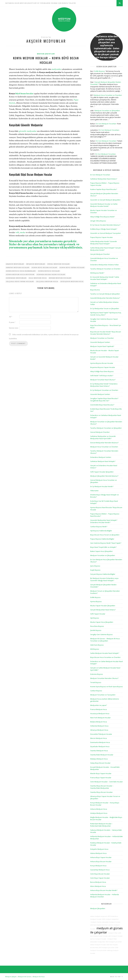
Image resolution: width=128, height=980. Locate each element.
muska (23, 232)
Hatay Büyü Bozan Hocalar (100, 763)
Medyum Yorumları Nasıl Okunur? (103, 380)
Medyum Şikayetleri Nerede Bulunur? (104, 476)
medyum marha (96, 922)
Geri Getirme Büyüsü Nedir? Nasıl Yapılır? (106, 543)
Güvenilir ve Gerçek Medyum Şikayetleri (105, 200)
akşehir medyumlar (15, 264)
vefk (17, 232)
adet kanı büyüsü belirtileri (99, 925)
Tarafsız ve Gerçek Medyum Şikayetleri (105, 294)
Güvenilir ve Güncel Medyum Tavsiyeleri (105, 233)
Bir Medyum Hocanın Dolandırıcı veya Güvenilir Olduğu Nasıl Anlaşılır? (104, 579)
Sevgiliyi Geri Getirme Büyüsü (101, 634)
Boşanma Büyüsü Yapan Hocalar (103, 367)
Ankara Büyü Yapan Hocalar (101, 857)
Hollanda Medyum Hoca (99, 726)
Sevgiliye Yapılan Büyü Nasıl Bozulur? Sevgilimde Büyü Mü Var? (104, 400)
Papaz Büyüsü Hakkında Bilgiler (102, 539)
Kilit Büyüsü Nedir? (97, 273)
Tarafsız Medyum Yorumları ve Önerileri (105, 269)
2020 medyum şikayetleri (110, 919)
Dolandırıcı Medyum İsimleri (101, 457)
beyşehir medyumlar (36, 264)
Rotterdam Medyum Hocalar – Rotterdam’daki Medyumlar (101, 825)
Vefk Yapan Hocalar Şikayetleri (102, 472)
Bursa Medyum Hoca (98, 882)
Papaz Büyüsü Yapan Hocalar (101, 237)
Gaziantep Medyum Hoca (100, 870)
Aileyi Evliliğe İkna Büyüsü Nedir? (103, 217)
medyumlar (56, 69)
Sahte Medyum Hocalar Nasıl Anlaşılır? (105, 653)
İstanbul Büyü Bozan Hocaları (101, 792)
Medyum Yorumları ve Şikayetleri (107, 111)
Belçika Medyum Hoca (99, 722)
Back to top (116, 977)
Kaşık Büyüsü (95, 570)
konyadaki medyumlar (16, 278)
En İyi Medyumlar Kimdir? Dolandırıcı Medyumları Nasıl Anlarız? (104, 385)
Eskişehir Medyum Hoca (99, 849)
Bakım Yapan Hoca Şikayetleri (101, 551)
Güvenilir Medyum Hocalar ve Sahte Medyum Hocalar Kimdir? (104, 205)
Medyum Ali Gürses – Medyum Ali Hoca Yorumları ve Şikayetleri (105, 640)
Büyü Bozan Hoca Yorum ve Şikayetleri (105, 535)
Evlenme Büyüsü (97, 674)
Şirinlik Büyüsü (96, 630)
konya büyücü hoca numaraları (21, 271)
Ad (11, 317)
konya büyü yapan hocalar (72, 268)
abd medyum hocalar (115, 936)
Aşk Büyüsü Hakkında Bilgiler (101, 531)
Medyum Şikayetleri (46, 54)
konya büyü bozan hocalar (44, 268)
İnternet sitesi (14, 328)
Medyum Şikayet (11, 977)
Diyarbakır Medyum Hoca (100, 746)
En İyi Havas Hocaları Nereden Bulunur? (105, 225)
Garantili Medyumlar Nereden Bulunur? (105, 298)
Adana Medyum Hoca (98, 853)
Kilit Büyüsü (95, 649)
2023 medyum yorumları (114, 942)
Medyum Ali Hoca (39, 977)
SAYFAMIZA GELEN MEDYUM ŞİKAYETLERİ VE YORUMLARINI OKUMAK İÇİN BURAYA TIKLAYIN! (41, 3)
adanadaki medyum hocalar (111, 922)
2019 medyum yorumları (107, 948)
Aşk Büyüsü (95, 618)
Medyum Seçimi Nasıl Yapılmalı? (102, 346)
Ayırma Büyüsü (96, 601)
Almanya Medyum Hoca (99, 730)
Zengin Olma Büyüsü (98, 221)
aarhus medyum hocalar (98, 939)
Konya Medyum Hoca (98, 866)
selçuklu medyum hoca (47, 281)
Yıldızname (94, 491)
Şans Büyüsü (95, 566)
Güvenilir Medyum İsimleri (100, 342)
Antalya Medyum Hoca (99, 813)
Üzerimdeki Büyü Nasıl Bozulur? (102, 405)
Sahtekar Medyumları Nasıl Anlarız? (104, 179)
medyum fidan (112, 939)
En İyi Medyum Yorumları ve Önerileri (104, 390)
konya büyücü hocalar (49, 271)
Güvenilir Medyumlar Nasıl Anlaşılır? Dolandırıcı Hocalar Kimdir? (104, 521)
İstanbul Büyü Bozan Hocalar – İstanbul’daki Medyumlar (102, 787)
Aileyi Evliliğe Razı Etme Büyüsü (102, 371)
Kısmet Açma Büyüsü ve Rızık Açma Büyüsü (106, 687)
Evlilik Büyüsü (99, 71)
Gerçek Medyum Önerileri (100, 254)
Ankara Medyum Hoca (99, 809)
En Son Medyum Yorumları (106, 124)
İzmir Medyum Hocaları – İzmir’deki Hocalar (106, 782)
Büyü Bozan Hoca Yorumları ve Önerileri (105, 657)
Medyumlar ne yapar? (99, 705)
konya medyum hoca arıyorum (20, 275)
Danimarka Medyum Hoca (100, 742)
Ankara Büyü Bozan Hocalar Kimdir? (104, 890)
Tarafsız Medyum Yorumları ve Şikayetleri (106, 428)
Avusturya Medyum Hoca (100, 713)
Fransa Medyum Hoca (98, 709)
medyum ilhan (113, 933)
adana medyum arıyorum (99, 916)
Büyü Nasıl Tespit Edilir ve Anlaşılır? (103, 547)
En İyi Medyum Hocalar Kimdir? (102, 486)
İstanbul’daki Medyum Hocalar (102, 755)
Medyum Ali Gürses (25, 977)
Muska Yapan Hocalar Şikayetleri (103, 606)
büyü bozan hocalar (24, 94)
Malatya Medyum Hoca (99, 759)
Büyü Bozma (95, 290)
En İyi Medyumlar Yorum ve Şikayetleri (105, 308)
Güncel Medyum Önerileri (100, 432)
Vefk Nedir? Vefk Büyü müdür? (102, 376)
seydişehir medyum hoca (72, 281)
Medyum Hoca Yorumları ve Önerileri (108, 95)
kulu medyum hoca (38, 278)
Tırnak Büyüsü (96, 682)
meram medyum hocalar (60, 278)
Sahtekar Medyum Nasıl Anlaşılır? (103, 461)
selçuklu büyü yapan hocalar (20, 281)
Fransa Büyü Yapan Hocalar (101, 778)
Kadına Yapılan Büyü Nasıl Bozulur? (104, 189)
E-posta (12, 322)
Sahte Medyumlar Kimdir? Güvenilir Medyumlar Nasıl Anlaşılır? (104, 243)
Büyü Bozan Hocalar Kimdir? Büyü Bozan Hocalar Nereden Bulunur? (106, 333)
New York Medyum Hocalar (100, 718)
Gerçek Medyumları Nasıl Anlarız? (103, 610)
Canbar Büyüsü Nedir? (99, 527)
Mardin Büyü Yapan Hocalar (101, 773)
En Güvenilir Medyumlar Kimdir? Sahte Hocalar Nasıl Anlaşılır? (105, 278)
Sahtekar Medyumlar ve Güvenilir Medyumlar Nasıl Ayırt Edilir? (103, 437)
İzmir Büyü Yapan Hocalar (100, 878)
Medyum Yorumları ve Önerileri (102, 338)
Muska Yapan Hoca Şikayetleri (102, 622)
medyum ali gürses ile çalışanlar (106, 930)
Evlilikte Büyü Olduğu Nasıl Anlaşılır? (104, 229)
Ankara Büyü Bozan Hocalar (101, 861)
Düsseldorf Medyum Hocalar (101, 734)
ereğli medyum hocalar (59, 264)
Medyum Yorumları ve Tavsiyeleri (103, 695)
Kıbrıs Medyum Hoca (98, 886)
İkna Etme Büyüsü (97, 626)
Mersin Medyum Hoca (98, 738)
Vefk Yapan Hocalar (98, 614)
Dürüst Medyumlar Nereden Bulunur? (104, 443)
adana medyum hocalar (98, 945)
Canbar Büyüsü (96, 691)
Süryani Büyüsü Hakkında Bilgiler (103, 574)
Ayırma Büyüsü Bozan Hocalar (102, 363)
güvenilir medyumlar (28, 131)
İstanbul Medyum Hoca (99, 751)
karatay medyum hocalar (18, 268)
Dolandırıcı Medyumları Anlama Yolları (104, 265)
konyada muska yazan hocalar (51, 275)
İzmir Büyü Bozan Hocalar (100, 874)
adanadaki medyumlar (98, 942)
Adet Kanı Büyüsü (97, 645)
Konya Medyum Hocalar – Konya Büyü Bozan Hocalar (46, 60)
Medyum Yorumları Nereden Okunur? (104, 678)
